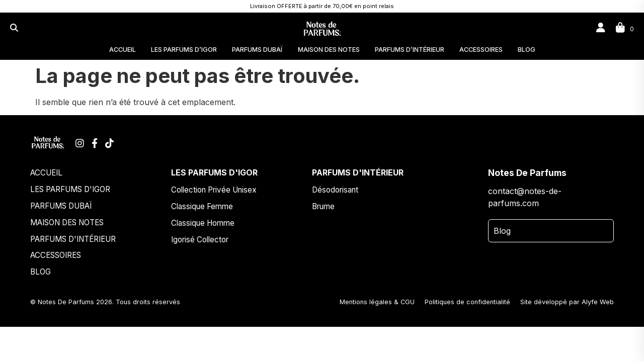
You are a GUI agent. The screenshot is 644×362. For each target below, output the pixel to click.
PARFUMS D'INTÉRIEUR (73, 239)
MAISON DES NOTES (329, 50)
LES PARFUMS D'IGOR (70, 189)
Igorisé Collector (200, 240)
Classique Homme (203, 223)
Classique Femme (202, 206)
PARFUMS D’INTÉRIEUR (410, 50)
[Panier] (625, 28)
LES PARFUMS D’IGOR (184, 50)
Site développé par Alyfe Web (567, 302)
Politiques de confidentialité (467, 302)
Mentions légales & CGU (377, 302)
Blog (502, 231)
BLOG (527, 50)
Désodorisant (335, 190)
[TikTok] (109, 143)
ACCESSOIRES (481, 50)
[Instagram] (81, 143)
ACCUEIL (123, 50)
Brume (323, 206)
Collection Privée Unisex (214, 190)
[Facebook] (96, 143)
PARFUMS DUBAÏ (257, 50)
